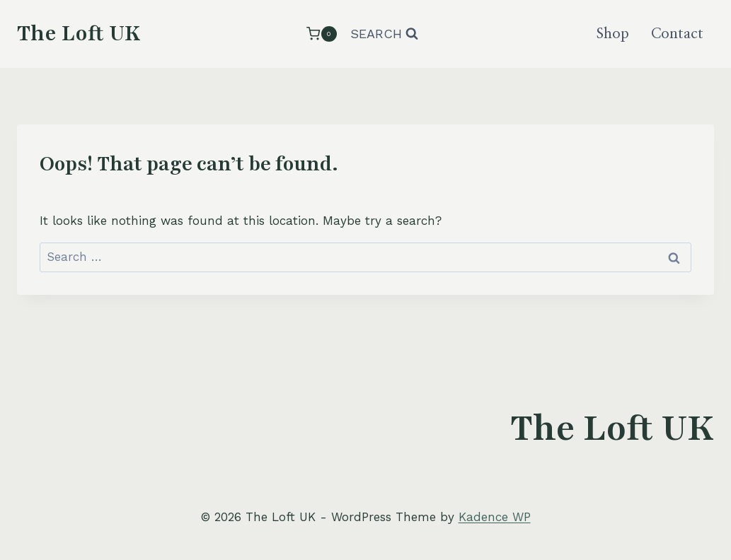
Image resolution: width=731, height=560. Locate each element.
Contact (677, 34)
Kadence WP (495, 517)
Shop (613, 34)
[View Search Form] (384, 34)
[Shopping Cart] (321, 34)
